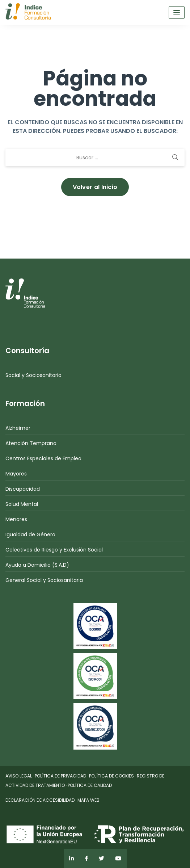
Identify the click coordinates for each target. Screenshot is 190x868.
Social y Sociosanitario (33, 375)
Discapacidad (23, 489)
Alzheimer (18, 428)
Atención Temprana (31, 443)
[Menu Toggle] (177, 12)
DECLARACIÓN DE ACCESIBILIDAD (40, 800)
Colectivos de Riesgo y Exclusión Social (54, 550)
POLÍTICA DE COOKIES (111, 776)
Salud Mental (22, 504)
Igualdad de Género (30, 534)
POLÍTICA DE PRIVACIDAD (60, 776)
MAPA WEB (88, 800)
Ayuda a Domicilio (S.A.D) (37, 565)
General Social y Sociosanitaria (44, 580)
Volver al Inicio (95, 187)
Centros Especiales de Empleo (43, 458)
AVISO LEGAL (19, 776)
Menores (16, 519)
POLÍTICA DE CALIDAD (90, 785)
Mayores (16, 474)
